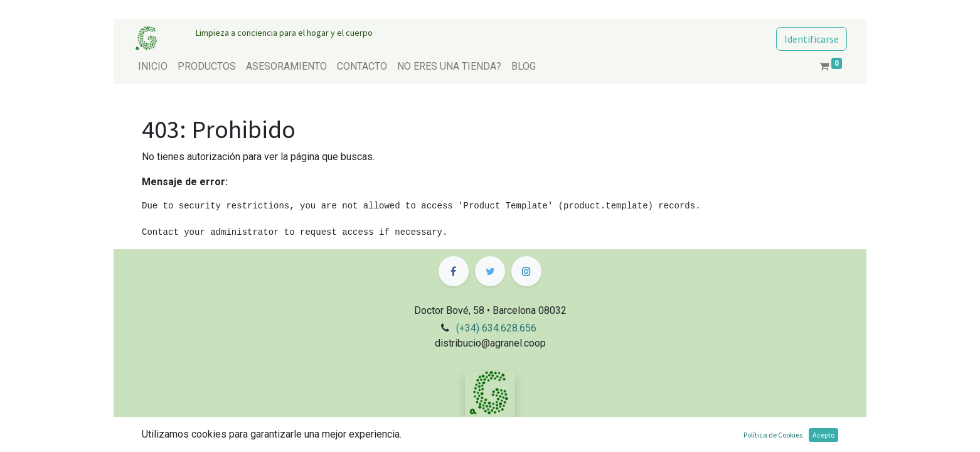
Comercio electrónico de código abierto (752, 442)
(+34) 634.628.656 (496, 328)
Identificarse (812, 39)
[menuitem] (153, 67)
